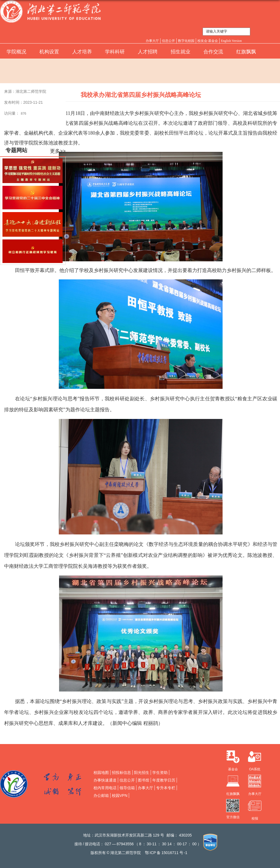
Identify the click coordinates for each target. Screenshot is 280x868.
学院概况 (16, 52)
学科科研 (115, 52)
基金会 (233, 769)
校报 (255, 818)
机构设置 (49, 52)
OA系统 (255, 769)
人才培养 (82, 52)
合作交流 (213, 52)
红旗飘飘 (246, 52)
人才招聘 (148, 52)
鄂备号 (166, 853)
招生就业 (180, 52)
